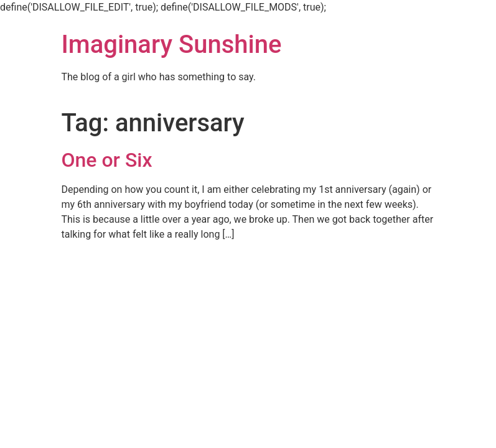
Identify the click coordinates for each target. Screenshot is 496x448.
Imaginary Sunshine (172, 44)
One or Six (107, 160)
